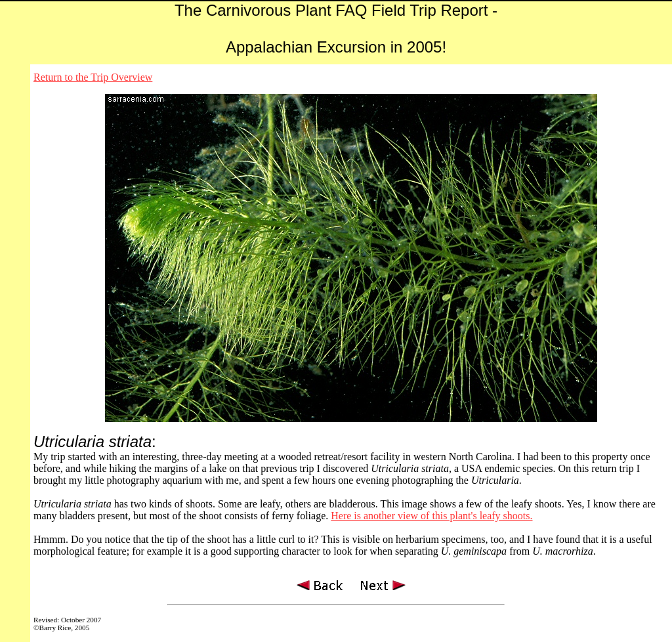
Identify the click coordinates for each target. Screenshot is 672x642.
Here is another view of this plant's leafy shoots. (431, 516)
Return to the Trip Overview (93, 77)
